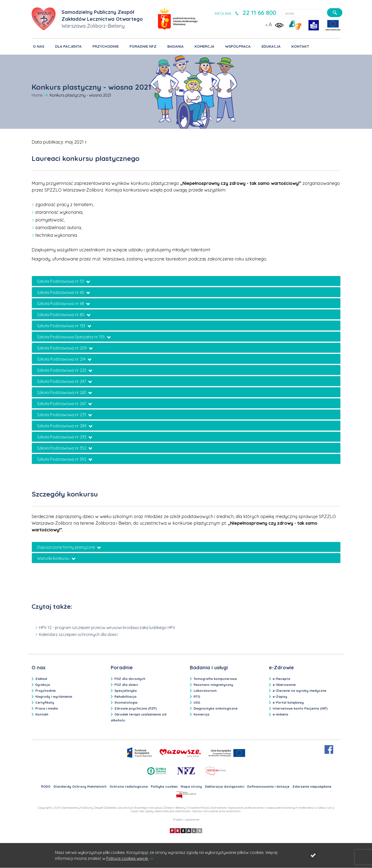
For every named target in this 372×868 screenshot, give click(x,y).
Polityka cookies (164, 786)
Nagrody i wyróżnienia (54, 696)
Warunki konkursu (56, 558)
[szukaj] (335, 13)
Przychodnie (45, 691)
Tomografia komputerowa (215, 679)
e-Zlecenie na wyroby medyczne (299, 691)
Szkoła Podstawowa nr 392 (65, 459)
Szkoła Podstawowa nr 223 (65, 370)
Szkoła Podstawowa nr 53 (64, 281)
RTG (197, 696)
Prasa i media (47, 708)
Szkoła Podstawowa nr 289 (65, 426)
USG (197, 702)
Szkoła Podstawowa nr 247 (65, 381)
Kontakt (42, 714)
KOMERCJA (204, 46)
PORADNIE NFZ (143, 46)
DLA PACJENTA (68, 46)
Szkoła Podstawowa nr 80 (64, 315)
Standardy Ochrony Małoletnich (80, 786)
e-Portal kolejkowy (288, 702)
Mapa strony (191, 786)
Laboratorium (205, 691)
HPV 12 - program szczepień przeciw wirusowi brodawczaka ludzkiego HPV (107, 628)
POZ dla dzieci (126, 685)
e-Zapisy (280, 696)
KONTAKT (300, 46)
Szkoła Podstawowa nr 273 (65, 415)
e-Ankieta (280, 714)
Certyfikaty (45, 702)
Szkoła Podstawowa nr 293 (65, 437)
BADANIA (175, 46)
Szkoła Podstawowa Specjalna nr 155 (74, 337)
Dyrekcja (43, 685)
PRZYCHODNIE (106, 46)
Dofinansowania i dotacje (268, 786)
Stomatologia (126, 702)
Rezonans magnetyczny (213, 685)
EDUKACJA (271, 46)
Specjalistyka (126, 691)
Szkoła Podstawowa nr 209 (65, 348)
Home (37, 95)
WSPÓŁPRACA (238, 46)
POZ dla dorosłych (130, 679)
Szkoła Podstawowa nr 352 (65, 448)
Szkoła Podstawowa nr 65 (64, 292)
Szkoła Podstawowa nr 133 (64, 326)
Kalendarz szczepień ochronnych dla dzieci (78, 634)
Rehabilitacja (125, 696)
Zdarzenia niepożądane (312, 786)
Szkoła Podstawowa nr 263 (65, 392)
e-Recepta (281, 679)
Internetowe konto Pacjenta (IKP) (300, 708)
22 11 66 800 (259, 13)
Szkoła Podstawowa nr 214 (64, 359)
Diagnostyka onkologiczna (216, 708)
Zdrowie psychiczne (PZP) (136, 708)
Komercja (201, 714)
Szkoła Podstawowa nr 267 (65, 404)
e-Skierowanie (284, 685)
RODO (46, 786)
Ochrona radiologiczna (129, 786)
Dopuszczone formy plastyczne (69, 547)
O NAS (39, 46)
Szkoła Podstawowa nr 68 (64, 304)
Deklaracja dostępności (225, 786)
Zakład (41, 679)
